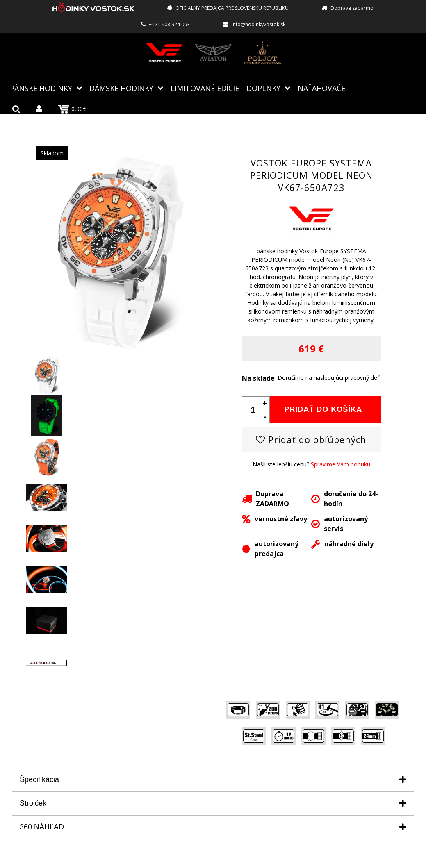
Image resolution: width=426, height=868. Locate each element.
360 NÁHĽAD (42, 827)
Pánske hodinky (41, 88)
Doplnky (263, 88)
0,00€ (72, 109)
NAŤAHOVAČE (321, 88)
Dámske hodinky (121, 88)
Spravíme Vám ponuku (341, 464)
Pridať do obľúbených (311, 439)
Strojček (33, 803)
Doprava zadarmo (352, 8)
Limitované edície (205, 88)
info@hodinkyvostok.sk (259, 24)
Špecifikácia (39, 779)
